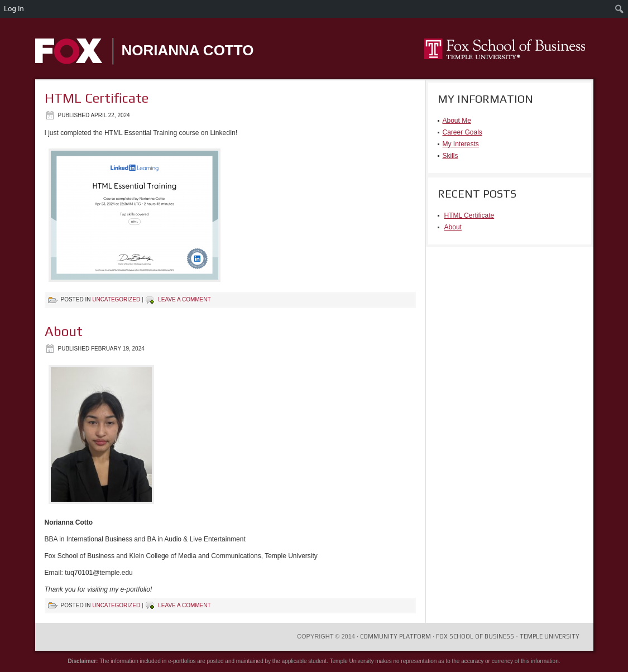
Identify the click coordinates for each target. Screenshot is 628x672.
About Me (457, 121)
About (64, 331)
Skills (450, 156)
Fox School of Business (475, 636)
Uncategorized (116, 299)
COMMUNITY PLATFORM (397, 636)
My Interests (461, 144)
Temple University (550, 636)
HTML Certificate (97, 98)
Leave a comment (184, 299)
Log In (14, 9)
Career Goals (462, 132)
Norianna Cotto (188, 50)
